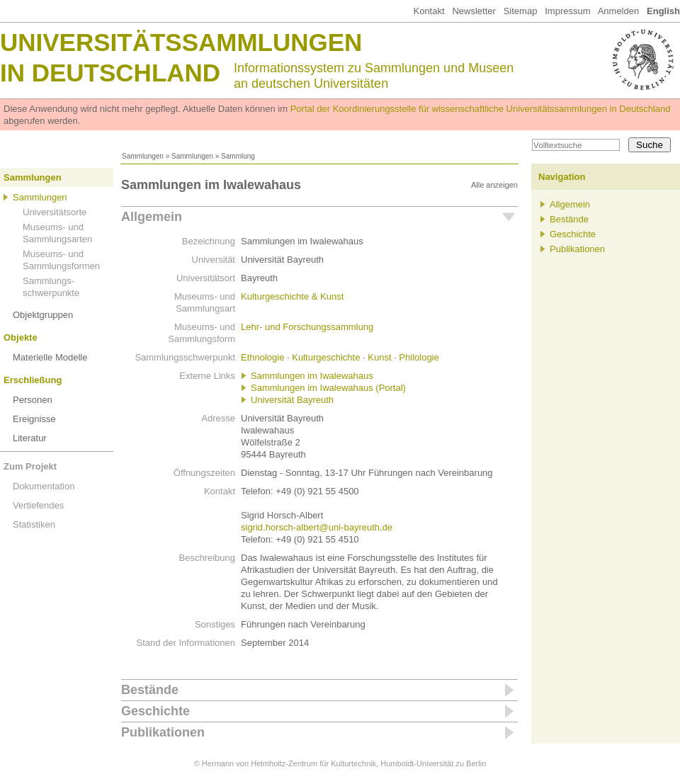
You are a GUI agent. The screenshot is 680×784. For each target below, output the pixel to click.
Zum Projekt (30, 466)
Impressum (567, 11)
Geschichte (155, 711)
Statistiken (34, 524)
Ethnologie (262, 357)
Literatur (30, 438)
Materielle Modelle (50, 357)
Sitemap (521, 11)
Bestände (150, 690)
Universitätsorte (55, 212)
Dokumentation (44, 486)
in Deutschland (110, 73)
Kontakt (429, 11)
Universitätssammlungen (181, 42)
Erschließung (33, 380)
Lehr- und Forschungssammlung (307, 327)
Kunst (379, 357)
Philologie (419, 357)
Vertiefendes (38, 505)
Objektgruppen (43, 315)
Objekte (21, 337)
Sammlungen (143, 156)
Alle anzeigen (494, 185)
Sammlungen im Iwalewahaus (312, 376)
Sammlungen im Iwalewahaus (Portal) (328, 388)
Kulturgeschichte (326, 357)
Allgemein (152, 217)
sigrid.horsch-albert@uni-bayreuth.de (317, 527)
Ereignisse (34, 419)
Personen (33, 400)
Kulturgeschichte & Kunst (292, 296)
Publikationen (163, 732)
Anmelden (619, 11)
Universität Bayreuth (292, 400)
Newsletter (474, 11)
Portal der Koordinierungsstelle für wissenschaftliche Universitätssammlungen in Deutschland (481, 109)
